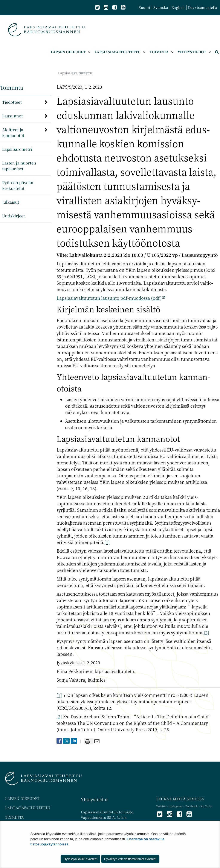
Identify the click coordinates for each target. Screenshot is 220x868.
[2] (206, 632)
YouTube (206, 806)
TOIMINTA (15, 817)
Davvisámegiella (203, 7)
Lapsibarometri (17, 149)
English (178, 7)
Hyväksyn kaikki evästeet (80, 859)
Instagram (176, 806)
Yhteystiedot (94, 799)
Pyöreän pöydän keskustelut (18, 185)
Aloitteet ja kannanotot (13, 132)
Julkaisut (11, 202)
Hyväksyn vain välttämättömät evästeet (130, 859)
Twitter (162, 806)
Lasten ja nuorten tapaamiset (19, 166)
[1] (107, 542)
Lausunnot (12, 116)
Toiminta (12, 87)
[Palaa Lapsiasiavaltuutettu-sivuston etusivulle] (47, 30)
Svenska (161, 7)
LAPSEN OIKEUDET (22, 798)
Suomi (144, 7)
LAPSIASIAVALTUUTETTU (28, 808)
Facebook (192, 806)
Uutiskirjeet (14, 216)
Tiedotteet (12, 102)
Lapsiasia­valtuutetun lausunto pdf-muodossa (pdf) (111, 298)
